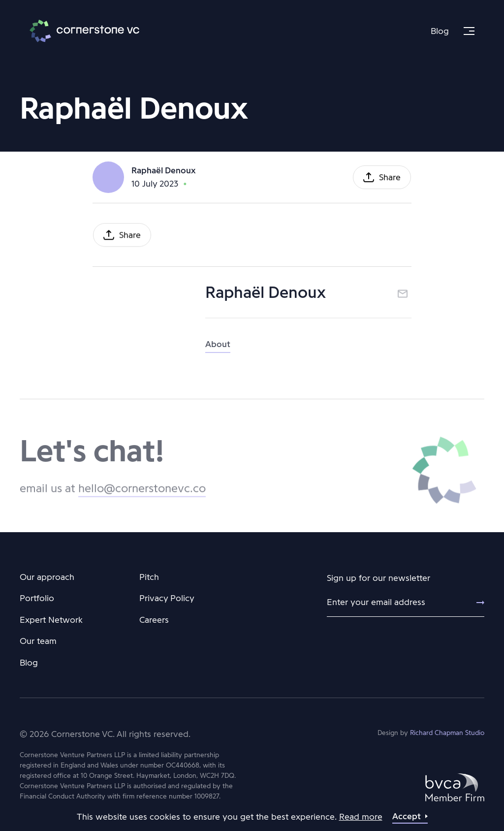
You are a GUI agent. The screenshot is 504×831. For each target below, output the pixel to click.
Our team (38, 641)
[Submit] (474, 603)
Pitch (149, 577)
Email (403, 297)
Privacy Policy (167, 598)
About (218, 351)
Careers (154, 620)
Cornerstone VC (84, 31)
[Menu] (469, 31)
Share (390, 179)
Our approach (47, 577)
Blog (440, 31)
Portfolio (37, 598)
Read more (361, 817)
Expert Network (51, 620)
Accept (407, 816)
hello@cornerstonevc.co (142, 495)
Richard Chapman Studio (447, 733)
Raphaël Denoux (163, 171)
